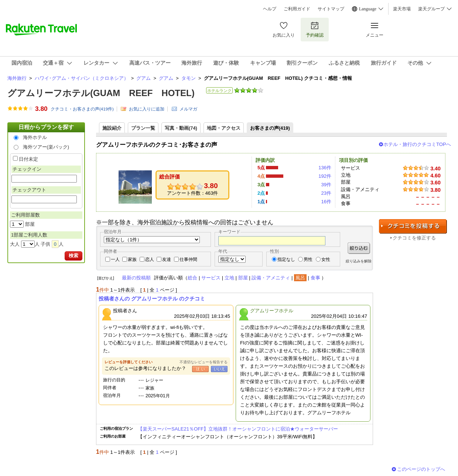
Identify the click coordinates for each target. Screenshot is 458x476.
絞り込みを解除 (359, 261)
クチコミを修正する (414, 238)
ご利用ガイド (297, 9)
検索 (74, 256)
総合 (192, 278)
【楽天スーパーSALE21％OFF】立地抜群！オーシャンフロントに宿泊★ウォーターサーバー (238, 429)
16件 (326, 202)
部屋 (243, 278)
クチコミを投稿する (413, 226)
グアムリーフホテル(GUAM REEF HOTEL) (101, 93)
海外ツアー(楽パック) (46, 147)
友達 (167, 259)
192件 (325, 176)
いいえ (219, 369)
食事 (315, 278)
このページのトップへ (421, 469)
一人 (115, 259)
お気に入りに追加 (147, 109)
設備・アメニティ (271, 278)
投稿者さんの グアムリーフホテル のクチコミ (152, 299)
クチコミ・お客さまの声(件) (82, 109)
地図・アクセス (224, 128)
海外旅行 (17, 78)
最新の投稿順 (136, 278)
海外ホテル (35, 137)
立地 (229, 278)
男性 (308, 259)
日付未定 (28, 159)
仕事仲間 (188, 259)
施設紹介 (112, 128)
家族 (132, 259)
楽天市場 (402, 9)
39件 (326, 185)
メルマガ (188, 109)
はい (200, 369)
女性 (326, 259)
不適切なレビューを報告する (204, 362)
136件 (325, 168)
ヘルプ (270, 9)
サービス (211, 278)
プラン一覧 (143, 128)
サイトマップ (331, 9)
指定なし (286, 259)
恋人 (150, 259)
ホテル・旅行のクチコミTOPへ (417, 144)
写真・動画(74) (181, 128)
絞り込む (359, 248)
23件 (326, 193)
